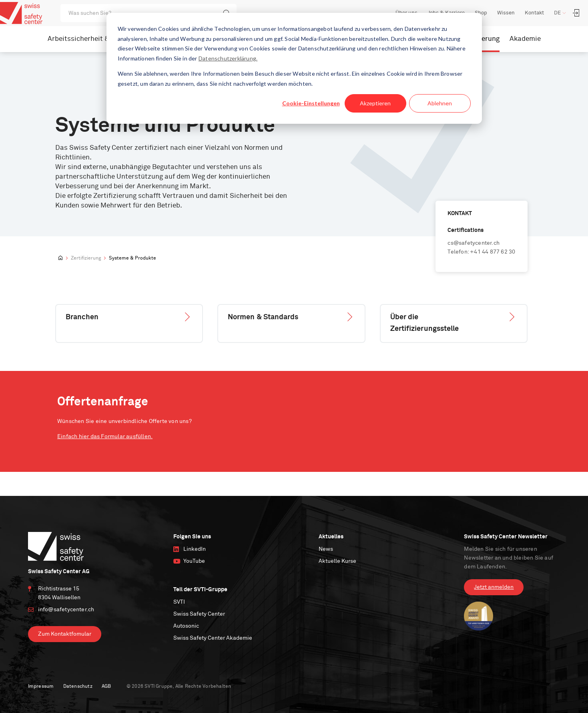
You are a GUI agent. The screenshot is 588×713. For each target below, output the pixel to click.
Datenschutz (78, 687)
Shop (481, 13)
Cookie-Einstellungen (311, 103)
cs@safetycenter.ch (474, 243)
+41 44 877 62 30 (493, 252)
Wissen (506, 13)
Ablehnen (440, 103)
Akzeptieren (375, 103)
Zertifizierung (86, 258)
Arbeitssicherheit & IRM (86, 39)
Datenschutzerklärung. (228, 58)
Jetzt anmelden (494, 587)
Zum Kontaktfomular (65, 634)
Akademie (525, 39)
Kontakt (534, 13)
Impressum (41, 687)
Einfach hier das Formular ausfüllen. (105, 437)
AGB (106, 687)
